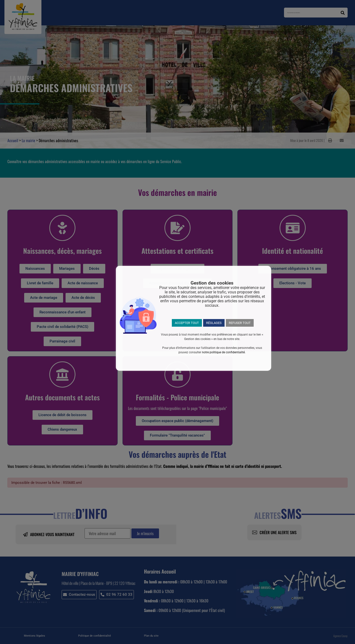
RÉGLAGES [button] (214, 323)
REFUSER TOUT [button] (240, 323)
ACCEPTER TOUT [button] (187, 323)
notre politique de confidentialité (223, 352)
